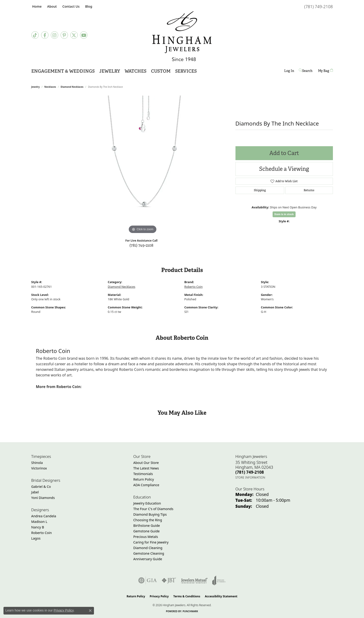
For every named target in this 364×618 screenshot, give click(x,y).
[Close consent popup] (90, 611)
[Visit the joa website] (219, 580)
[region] (143, 165)
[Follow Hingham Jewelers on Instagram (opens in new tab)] (55, 35)
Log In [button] (289, 72)
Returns (309, 190)
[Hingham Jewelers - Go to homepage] (182, 36)
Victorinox (39, 468)
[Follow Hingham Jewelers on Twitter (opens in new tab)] (74, 35)
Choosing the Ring (148, 520)
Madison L (39, 522)
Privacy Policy (159, 596)
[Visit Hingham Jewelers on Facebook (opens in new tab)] (45, 35)
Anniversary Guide (148, 559)
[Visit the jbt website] (169, 580)
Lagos (36, 538)
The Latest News (146, 468)
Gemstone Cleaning (149, 553)
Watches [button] (135, 71)
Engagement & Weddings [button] (63, 71)
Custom (161, 71)
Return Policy (144, 479)
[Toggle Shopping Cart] (325, 71)
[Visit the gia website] (148, 580)
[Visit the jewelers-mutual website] (194, 580)
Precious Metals (146, 537)
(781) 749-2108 (141, 245)
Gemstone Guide (147, 531)
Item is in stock (284, 214)
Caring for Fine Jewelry (151, 542)
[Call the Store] (250, 472)
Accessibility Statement (221, 596)
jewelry (36, 87)
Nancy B (38, 527)
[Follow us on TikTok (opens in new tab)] (35, 35)
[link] (37, 6)
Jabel (35, 492)
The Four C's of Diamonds (153, 509)
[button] (51, 6)
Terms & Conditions (187, 596)
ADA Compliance (146, 485)
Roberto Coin (194, 287)
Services (186, 71)
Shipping (260, 190)
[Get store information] (250, 477)
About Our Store (146, 463)
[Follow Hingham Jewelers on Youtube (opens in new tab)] (84, 35)
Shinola (37, 463)
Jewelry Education (147, 503)
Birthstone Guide (147, 526)
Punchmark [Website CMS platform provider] (190, 611)
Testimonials (143, 474)
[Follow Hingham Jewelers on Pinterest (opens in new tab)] (64, 35)
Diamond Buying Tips (150, 514)
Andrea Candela (44, 516)
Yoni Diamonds (43, 498)
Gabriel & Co (41, 487)
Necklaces (50, 87)
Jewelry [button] (110, 71)
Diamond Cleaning (148, 548)
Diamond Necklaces (72, 87)
